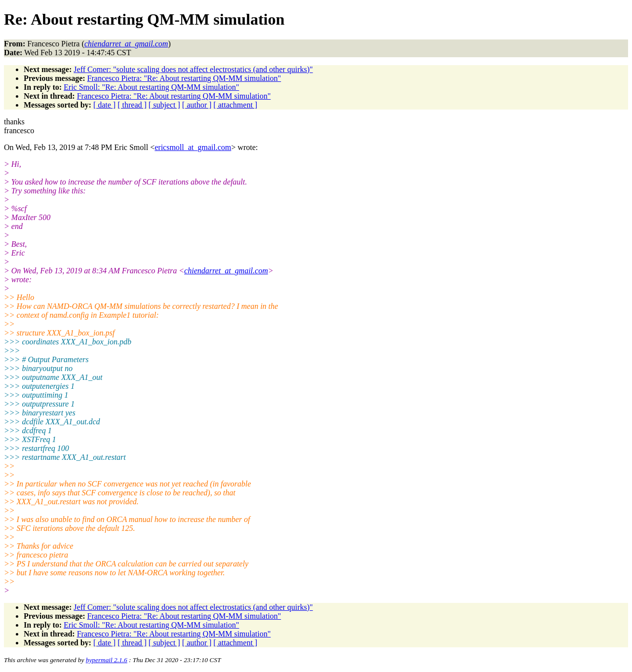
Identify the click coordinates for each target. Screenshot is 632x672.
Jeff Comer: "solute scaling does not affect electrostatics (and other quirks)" (193, 69)
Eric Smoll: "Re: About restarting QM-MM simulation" (151, 87)
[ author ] (197, 105)
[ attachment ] (235, 105)
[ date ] (104, 105)
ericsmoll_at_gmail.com (193, 147)
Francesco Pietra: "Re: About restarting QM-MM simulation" (184, 78)
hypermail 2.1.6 (107, 660)
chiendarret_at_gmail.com (226, 271)
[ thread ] (132, 105)
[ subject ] (164, 105)
